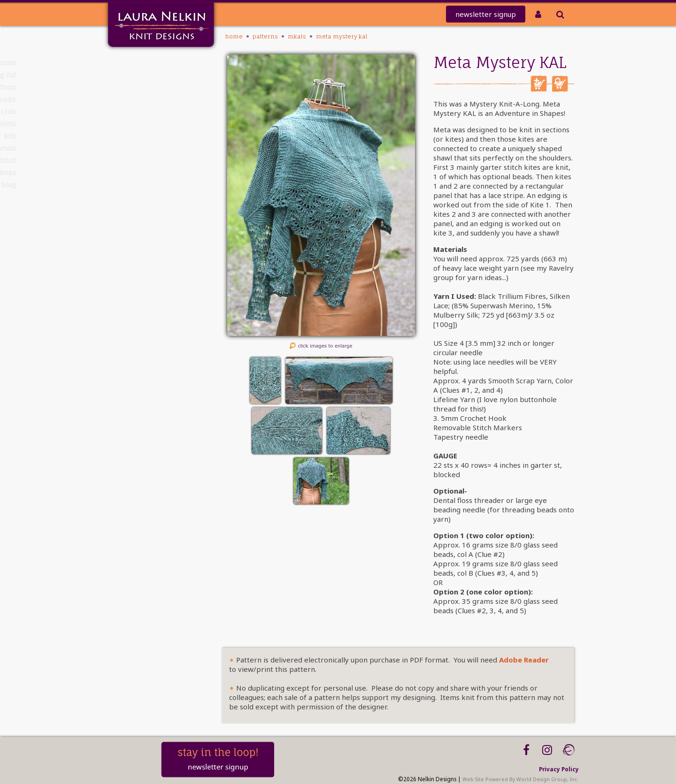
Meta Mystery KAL (342, 36)
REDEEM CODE (129, 99)
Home (142, 63)
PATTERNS (138, 124)
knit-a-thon (131, 87)
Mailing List (132, 75)
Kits (146, 136)
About (142, 160)
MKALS (297, 36)
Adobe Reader (524, 660)
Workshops (134, 172)
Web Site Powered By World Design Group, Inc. (521, 779)
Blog (144, 185)
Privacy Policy (559, 769)
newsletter (486, 14)
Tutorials (137, 148)
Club (144, 111)
